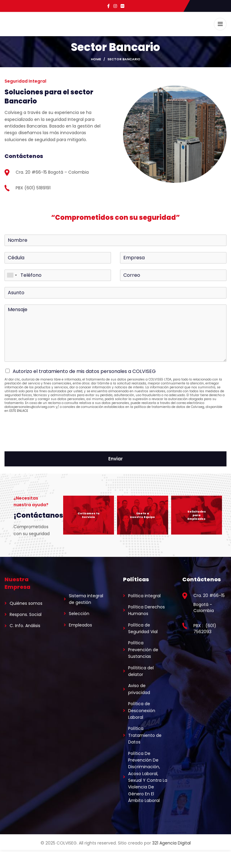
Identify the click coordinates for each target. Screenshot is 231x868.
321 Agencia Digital (171, 843)
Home (96, 59)
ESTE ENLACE (19, 411)
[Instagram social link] (115, 6)
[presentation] (50, 441)
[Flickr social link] (122, 6)
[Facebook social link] (108, 6)
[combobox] (12, 275)
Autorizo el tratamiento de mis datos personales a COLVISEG (84, 371)
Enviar (115, 459)
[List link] (27, 603)
